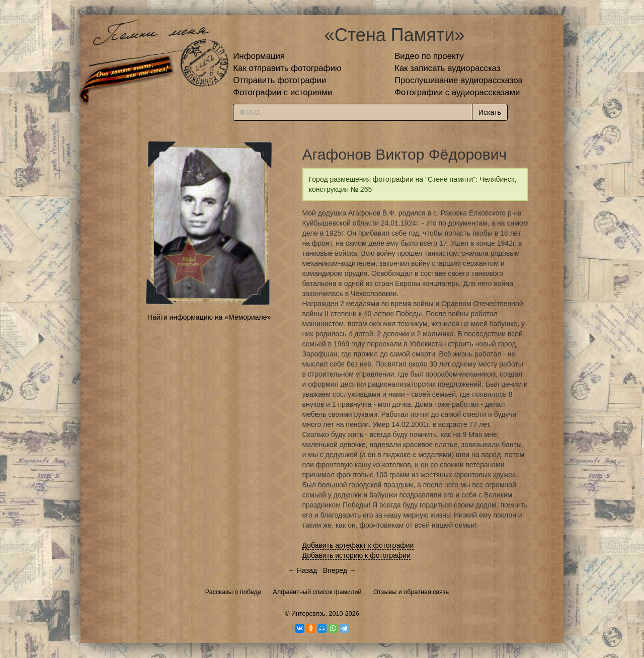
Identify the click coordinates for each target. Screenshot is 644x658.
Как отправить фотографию (287, 68)
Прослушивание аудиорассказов (458, 80)
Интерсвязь (308, 614)
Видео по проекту (429, 56)
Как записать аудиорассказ (448, 68)
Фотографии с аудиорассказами (457, 92)
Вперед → (340, 570)
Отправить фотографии (279, 80)
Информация (259, 56)
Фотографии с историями (283, 92)
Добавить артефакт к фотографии (358, 545)
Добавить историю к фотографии (357, 555)
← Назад (302, 570)
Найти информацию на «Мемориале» (209, 317)
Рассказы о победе (233, 592)
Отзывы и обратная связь (411, 592)
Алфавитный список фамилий (317, 592)
